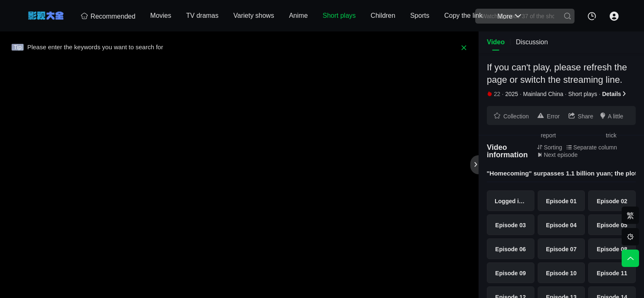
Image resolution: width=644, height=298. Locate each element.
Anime (298, 16)
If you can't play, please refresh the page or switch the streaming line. (557, 73)
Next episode (557, 155)
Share (581, 116)
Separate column (592, 147)
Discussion (532, 42)
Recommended (108, 16)
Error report (548, 118)
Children (383, 16)
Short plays (339, 16)
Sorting (549, 147)
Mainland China (543, 94)
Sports (420, 16)
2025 (511, 94)
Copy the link (463, 16)
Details (615, 94)
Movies (161, 16)
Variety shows (254, 16)
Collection (511, 116)
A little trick (611, 118)
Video (496, 42)
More (509, 16)
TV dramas (202, 16)
